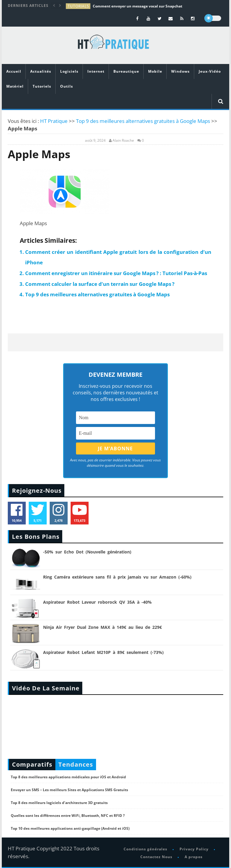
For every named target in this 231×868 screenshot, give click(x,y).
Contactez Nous (156, 857)
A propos (194, 857)
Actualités (41, 71)
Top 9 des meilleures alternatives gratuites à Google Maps (143, 121)
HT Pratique (54, 121)
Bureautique (126, 71)
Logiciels (69, 71)
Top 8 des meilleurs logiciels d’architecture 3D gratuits (59, 803)
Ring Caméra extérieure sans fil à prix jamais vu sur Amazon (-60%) (117, 577)
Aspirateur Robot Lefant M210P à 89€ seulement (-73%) (103, 652)
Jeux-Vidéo (210, 71)
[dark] (213, 18)
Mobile (155, 71)
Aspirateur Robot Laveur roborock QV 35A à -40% (97, 602)
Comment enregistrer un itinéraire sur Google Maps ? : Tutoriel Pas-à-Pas (116, 273)
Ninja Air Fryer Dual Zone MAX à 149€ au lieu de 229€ (102, 627)
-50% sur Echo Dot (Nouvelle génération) (87, 552)
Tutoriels (42, 86)
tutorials (78, 6)
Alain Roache (123, 141)
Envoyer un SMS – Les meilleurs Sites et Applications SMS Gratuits (69, 790)
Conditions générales (145, 849)
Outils (67, 86)
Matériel (15, 86)
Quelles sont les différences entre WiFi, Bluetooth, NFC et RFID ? (68, 816)
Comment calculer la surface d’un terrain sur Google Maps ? (100, 284)
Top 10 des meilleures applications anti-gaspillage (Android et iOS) (70, 828)
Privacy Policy (194, 849)
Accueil (14, 71)
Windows (180, 71)
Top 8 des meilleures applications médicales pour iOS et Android (68, 777)
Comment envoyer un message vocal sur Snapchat (137, 6)
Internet (96, 71)
